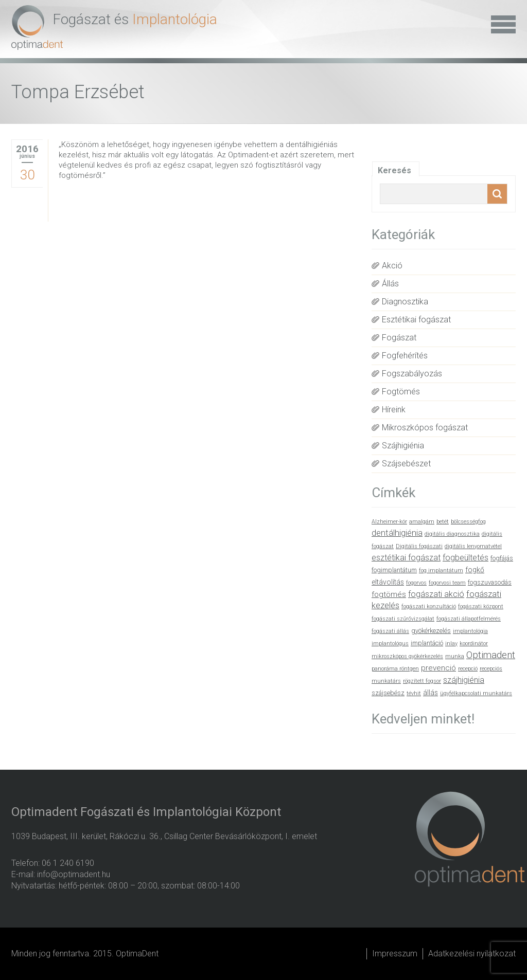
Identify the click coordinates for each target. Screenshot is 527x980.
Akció (392, 266)
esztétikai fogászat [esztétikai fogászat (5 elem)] (406, 558)
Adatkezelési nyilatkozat (472, 954)
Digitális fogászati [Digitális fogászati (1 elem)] (419, 546)
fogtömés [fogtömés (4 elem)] (389, 594)
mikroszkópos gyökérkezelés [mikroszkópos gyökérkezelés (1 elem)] (407, 656)
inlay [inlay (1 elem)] (451, 643)
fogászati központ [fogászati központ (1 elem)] (481, 606)
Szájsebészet (406, 464)
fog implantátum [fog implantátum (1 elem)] (441, 570)
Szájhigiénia (403, 446)
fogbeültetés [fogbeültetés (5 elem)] (465, 558)
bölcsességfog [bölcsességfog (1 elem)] (468, 522)
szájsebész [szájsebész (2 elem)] (388, 693)
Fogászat (399, 338)
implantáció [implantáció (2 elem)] (427, 643)
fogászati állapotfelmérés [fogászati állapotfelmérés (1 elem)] (469, 619)
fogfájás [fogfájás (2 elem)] (502, 558)
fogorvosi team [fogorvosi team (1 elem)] (447, 583)
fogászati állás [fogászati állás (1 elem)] (390, 631)
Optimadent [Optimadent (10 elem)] (491, 655)
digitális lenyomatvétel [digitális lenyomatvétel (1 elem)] (473, 546)
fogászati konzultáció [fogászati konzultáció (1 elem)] (429, 606)
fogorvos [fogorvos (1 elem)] (416, 583)
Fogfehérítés (405, 356)
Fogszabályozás (412, 374)
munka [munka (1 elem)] (455, 656)
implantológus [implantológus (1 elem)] (390, 643)
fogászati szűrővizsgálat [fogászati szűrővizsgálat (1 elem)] (403, 619)
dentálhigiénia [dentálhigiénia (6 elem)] (397, 533)
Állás (390, 284)
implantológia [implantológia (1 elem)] (470, 631)
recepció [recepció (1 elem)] (468, 669)
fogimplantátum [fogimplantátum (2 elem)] (394, 570)
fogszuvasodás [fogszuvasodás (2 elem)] (490, 582)
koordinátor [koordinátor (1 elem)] (474, 643)
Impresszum (395, 954)
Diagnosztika (405, 302)
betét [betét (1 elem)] (443, 522)
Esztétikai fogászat (416, 320)
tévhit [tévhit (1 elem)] (414, 693)
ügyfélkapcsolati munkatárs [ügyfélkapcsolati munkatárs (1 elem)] (476, 693)
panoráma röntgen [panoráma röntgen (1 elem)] (395, 669)
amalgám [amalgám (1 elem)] (422, 522)
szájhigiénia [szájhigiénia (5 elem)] (464, 680)
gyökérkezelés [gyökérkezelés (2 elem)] (431, 631)
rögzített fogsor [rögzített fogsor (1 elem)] (422, 681)
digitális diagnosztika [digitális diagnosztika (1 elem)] (452, 534)
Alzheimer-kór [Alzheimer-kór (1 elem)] (389, 522)
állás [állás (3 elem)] (431, 693)
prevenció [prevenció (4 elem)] (438, 668)
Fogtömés (401, 392)
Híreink (394, 410)
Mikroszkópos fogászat (425, 428)
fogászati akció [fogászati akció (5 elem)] (436, 594)
